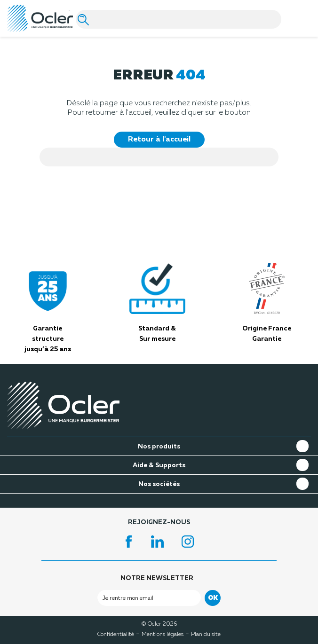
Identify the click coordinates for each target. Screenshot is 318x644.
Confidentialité (116, 635)
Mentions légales (163, 635)
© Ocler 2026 (159, 623)
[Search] (179, 19)
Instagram (189, 542)
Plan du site (206, 635)
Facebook (129, 542)
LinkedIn (159, 542)
